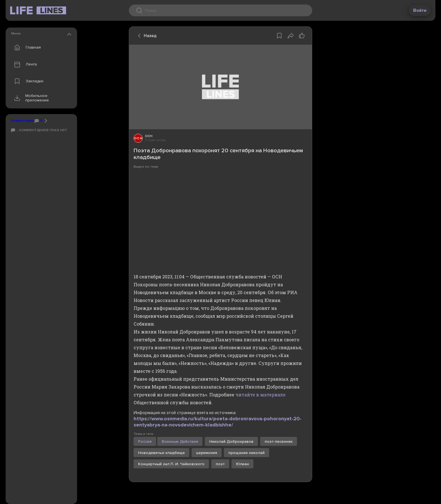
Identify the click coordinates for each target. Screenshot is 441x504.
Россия (145, 441)
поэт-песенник (279, 441)
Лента (24, 64)
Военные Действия (180, 441)
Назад (146, 36)
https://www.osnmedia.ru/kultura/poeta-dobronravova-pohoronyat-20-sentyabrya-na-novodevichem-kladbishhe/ (218, 422)
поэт (220, 464)
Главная (26, 47)
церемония (207, 453)
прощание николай (247, 453)
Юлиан (242, 464)
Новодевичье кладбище (161, 453)
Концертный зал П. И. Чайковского (171, 464)
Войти (420, 10)
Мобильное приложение (30, 98)
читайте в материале (260, 395)
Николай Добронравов (231, 441)
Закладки (27, 81)
